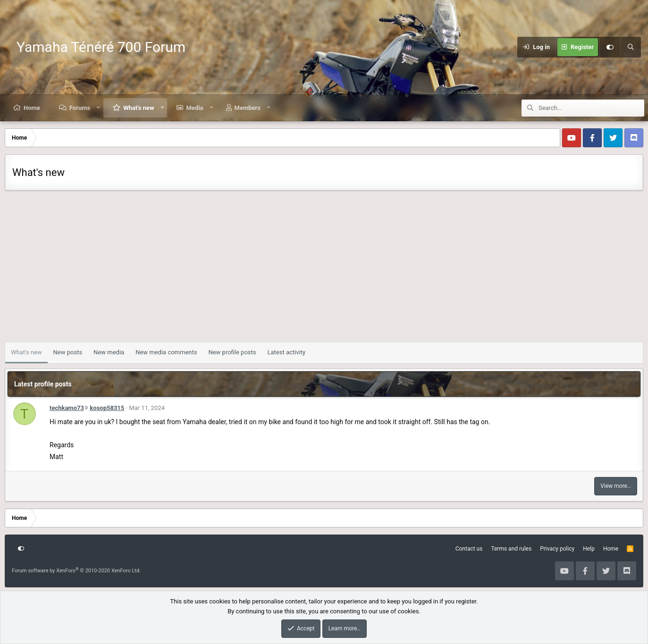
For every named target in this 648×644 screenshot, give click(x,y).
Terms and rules (511, 549)
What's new (139, 108)
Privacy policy (557, 549)
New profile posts (232, 352)
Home (32, 108)
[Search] (631, 47)
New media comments (166, 352)
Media (194, 108)
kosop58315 (107, 408)
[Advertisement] (324, 268)
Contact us (469, 549)
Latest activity (286, 352)
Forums (80, 108)
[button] (98, 108)
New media (109, 352)
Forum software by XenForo (76, 571)
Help (589, 549)
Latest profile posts (43, 384)
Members (248, 108)
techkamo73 (67, 408)
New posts (68, 352)
